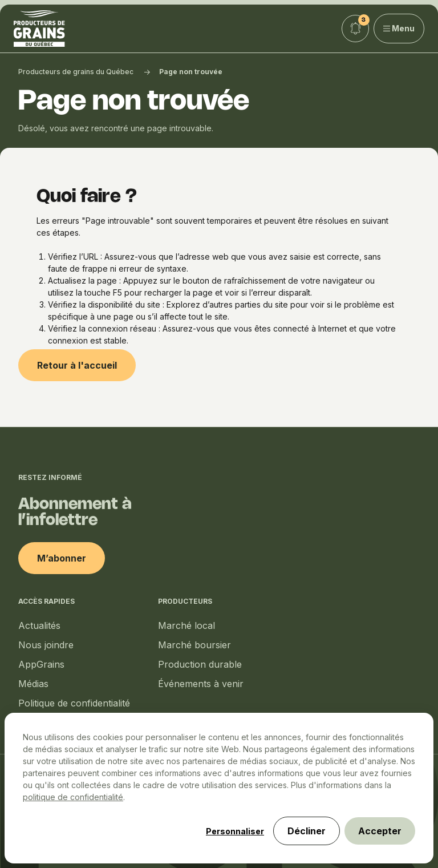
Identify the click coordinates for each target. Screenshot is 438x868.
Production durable (200, 664)
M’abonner (62, 558)
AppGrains (41, 664)
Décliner (307, 831)
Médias (33, 684)
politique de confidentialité (73, 797)
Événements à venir (201, 684)
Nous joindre (46, 645)
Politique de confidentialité (74, 703)
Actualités (39, 625)
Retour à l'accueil (77, 365)
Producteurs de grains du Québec (76, 72)
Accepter (380, 831)
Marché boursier (194, 645)
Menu (399, 28)
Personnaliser (235, 831)
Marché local (186, 625)
